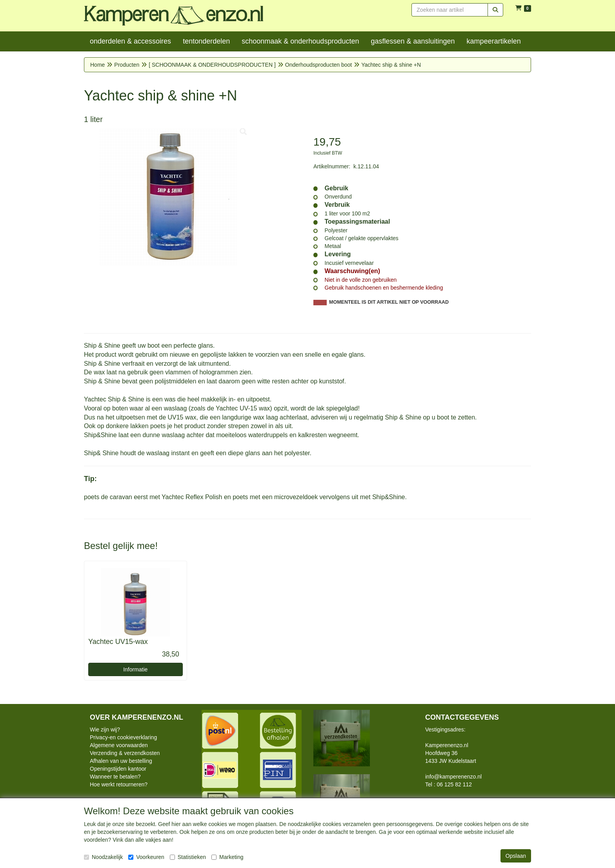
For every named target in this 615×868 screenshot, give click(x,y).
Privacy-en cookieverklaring (123, 737)
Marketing (227, 857)
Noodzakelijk (103, 857)
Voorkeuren (146, 857)
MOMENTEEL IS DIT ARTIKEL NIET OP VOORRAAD (389, 302)
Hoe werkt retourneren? (119, 784)
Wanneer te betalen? (115, 777)
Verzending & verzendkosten (125, 753)
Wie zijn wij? (105, 729)
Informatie (135, 669)
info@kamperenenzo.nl (453, 777)
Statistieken (188, 857)
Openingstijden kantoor (118, 769)
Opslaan (516, 856)
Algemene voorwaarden (119, 745)
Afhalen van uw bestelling (121, 761)
